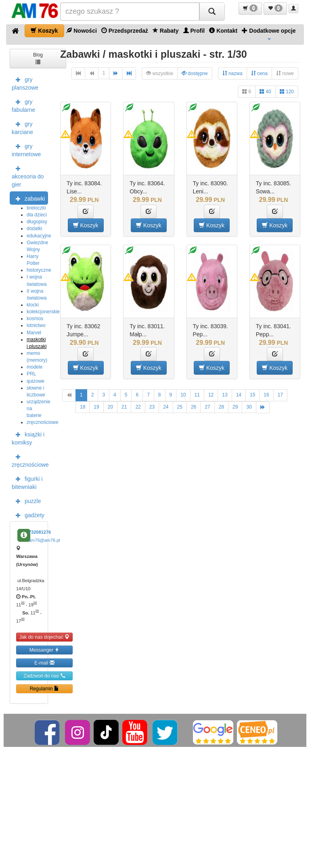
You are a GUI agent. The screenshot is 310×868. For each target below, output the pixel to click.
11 (197, 395)
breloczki (36, 208)
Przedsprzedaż (125, 30)
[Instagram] (78, 732)
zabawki (28, 198)
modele (35, 367)
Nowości (81, 30)
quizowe (36, 381)
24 (166, 407)
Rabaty (166, 30)
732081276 (40, 532)
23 (152, 407)
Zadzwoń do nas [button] (44, 676)
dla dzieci (37, 215)
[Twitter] (166, 732)
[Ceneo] (257, 732)
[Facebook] (48, 732)
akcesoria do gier (28, 176)
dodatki (35, 229)
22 (138, 407)
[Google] (213, 732)
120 (287, 91)
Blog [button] (38, 58)
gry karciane (22, 127)
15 (252, 395)
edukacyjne (39, 236)
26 (194, 407)
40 (265, 91)
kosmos (35, 319)
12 (211, 395)
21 (124, 407)
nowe (285, 73)
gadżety (28, 515)
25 (180, 407)
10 (183, 395)
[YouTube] (135, 732)
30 (249, 407)
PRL (31, 374)
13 (225, 395)
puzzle (26, 501)
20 (110, 407)
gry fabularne (23, 105)
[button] (250, 8)
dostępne (195, 73)
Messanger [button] (45, 650)
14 (239, 395)
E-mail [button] (44, 663)
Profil (194, 30)
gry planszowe (25, 83)
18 (83, 407)
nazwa (232, 73)
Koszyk (44, 30)
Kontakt (223, 30)
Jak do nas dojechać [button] (45, 637)
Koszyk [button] (86, 225)
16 (266, 395)
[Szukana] (130, 12)
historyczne (39, 270)
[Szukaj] (212, 12)
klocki (33, 305)
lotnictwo (36, 325)
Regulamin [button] (45, 689)
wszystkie (160, 73)
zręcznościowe (43, 422)
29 (235, 407)
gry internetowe (26, 149)
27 (207, 407)
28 (221, 407)
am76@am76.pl (44, 540)
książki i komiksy (28, 438)
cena (259, 73)
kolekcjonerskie (43, 312)
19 (96, 407)
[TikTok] (106, 732)
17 (280, 395)
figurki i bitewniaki (27, 482)
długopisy (37, 222)
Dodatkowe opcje (269, 34)
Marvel (34, 333)
